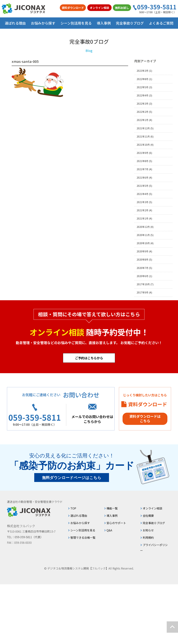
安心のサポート (116, 523)
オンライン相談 (99, 8)
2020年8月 (143, 260)
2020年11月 (143, 235)
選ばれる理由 (15, 23)
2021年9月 (143, 153)
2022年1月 (143, 120)
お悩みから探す (80, 523)
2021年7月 (143, 169)
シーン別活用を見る (83, 530)
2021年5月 (143, 186)
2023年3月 (143, 71)
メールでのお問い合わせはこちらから (92, 419)
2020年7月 (143, 268)
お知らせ (148, 530)
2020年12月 (143, 227)
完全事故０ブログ (130, 23)
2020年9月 (143, 251)
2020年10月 (143, 243)
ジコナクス (23, 9)
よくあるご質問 (161, 23)
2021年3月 (143, 202)
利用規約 (148, 537)
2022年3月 (143, 104)
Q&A (109, 530)
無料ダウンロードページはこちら (72, 478)
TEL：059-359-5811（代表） (25, 537)
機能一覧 (112, 508)
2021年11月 (143, 137)
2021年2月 (143, 210)
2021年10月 (143, 145)
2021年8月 (143, 161)
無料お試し (122, 8)
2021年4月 (143, 194)
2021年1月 (143, 219)
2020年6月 (143, 276)
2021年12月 (143, 128)
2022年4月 (143, 95)
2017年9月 (143, 292)
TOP (73, 508)
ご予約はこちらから (89, 358)
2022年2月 (143, 112)
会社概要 (148, 516)
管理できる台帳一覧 (83, 537)
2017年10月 (143, 284)
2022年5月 (143, 87)
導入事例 (104, 23)
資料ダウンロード (73, 8)
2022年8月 (143, 79)
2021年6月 (143, 178)
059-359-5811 (157, 7)
